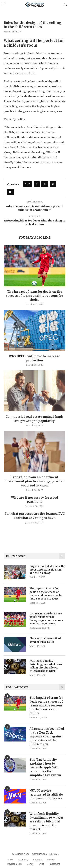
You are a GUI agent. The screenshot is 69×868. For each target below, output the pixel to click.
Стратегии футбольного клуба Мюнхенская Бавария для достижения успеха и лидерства (46, 619)
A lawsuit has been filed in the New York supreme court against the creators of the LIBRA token (47, 736)
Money (30, 864)
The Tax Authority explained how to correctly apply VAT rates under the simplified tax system (45, 767)
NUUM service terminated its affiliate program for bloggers (46, 795)
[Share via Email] (10, 192)
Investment (54, 864)
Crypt (41, 864)
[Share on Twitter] (45, 184)
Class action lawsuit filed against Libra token (45, 640)
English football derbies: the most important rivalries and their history (47, 570)
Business (37, 860)
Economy (23, 860)
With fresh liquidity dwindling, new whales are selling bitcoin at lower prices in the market (46, 666)
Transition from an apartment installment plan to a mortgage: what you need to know (34, 481)
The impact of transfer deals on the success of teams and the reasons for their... (34, 296)
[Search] (65, 5)
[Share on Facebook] (37, 184)
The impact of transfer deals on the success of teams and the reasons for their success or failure (46, 594)
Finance (51, 860)
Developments (14, 864)
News (11, 860)
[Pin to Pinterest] (53, 184)
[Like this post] (28, 184)
